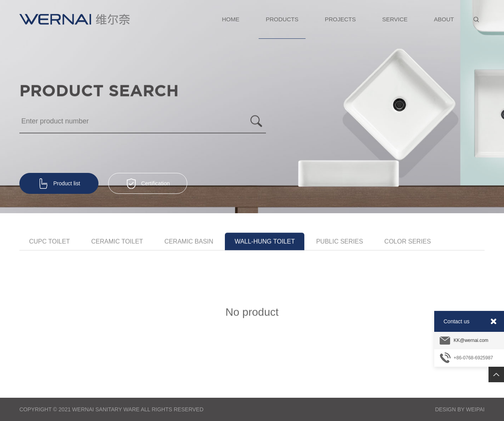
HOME (231, 19)
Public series (339, 242)
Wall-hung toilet (265, 242)
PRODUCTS (282, 27)
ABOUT (444, 19)
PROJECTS (340, 19)
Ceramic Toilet (117, 242)
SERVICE (395, 19)
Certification (148, 184)
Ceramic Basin (189, 242)
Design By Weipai (460, 409)
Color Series (407, 242)
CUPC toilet (49, 242)
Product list (59, 184)
